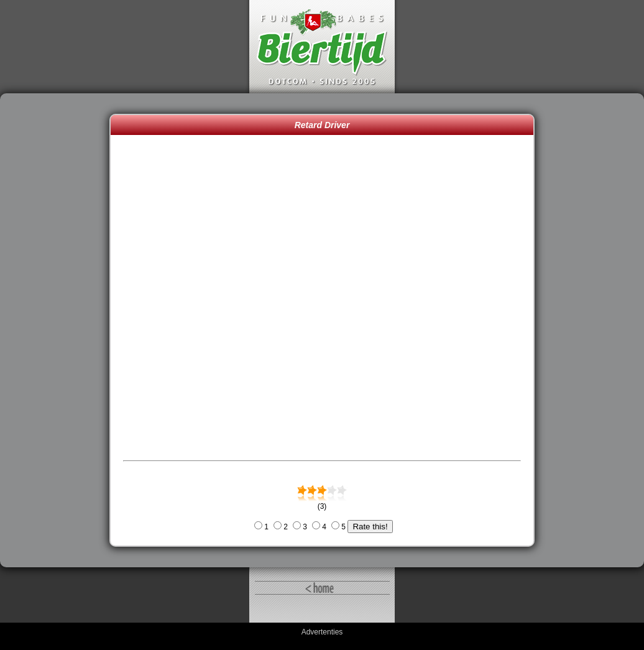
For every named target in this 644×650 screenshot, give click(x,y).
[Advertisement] (58, 330)
